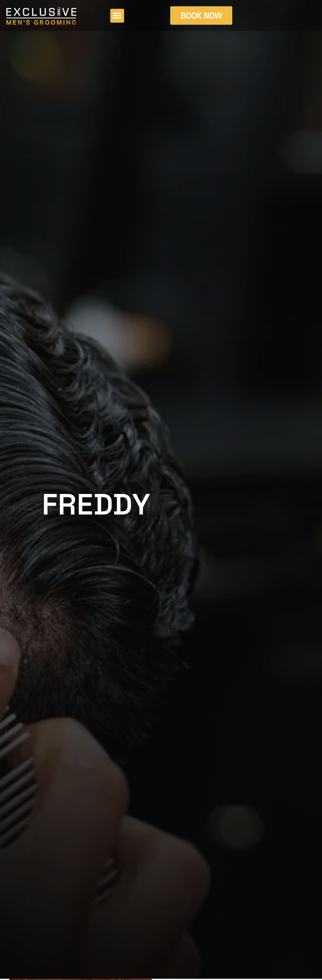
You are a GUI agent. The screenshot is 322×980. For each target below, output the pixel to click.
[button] (117, 16)
